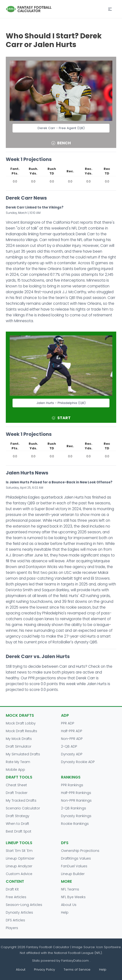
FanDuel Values (74, 866)
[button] (110, 9)
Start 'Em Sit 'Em (19, 851)
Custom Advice (19, 874)
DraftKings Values (76, 858)
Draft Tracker (17, 793)
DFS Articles (15, 920)
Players (12, 928)
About (21, 970)
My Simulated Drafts (23, 754)
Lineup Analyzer (19, 866)
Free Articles (16, 897)
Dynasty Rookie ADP (78, 762)
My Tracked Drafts (21, 800)
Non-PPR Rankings (76, 800)
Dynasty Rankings (76, 816)
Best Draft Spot (19, 831)
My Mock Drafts (19, 739)
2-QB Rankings (74, 808)
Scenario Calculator (23, 808)
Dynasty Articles (19, 912)
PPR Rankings (72, 785)
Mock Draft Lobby (21, 723)
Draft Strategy (18, 816)
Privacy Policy (44, 970)
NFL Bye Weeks (73, 897)
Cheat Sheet (16, 785)
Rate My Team (18, 762)
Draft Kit (12, 889)
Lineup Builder (73, 874)
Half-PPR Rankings (76, 793)
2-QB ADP (69, 746)
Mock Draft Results (21, 731)
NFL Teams (70, 889)
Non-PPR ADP (72, 739)
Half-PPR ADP (72, 731)
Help (65, 912)
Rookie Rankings (75, 824)
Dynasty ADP (72, 754)
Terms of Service (77, 970)
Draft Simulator (19, 746)
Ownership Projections (80, 851)
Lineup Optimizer (20, 858)
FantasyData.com (75, 961)
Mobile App (15, 770)
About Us (69, 905)
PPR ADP (68, 723)
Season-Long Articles (24, 905)
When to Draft (17, 824)
